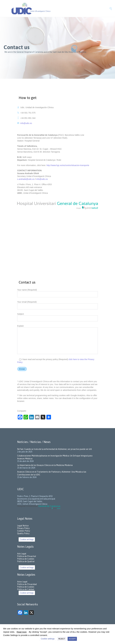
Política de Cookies (26, 559)
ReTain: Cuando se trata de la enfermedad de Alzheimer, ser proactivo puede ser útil (54, 449)
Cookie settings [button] (27, 539)
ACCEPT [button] (72, 639)
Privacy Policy (23, 528)
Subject (57, 316)
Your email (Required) (57, 304)
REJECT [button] (62, 639)
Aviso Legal (22, 582)
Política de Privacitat (27, 556)
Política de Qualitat (26, 561)
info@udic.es (25, 123)
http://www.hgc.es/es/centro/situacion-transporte (68, 165)
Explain (57, 340)
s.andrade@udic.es (26, 179)
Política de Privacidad (27, 584)
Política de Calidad (26, 589)
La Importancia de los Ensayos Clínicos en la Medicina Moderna (45, 465)
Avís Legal (22, 554)
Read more (22, 632)
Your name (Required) (57, 292)
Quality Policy (23, 533)
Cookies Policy (24, 531)
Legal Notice (23, 526)
